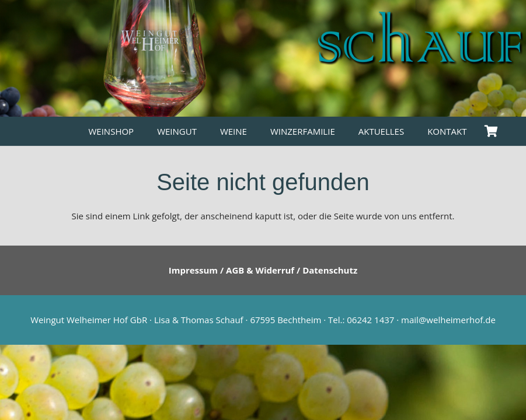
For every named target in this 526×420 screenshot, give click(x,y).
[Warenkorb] (492, 131)
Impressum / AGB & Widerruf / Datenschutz (263, 270)
